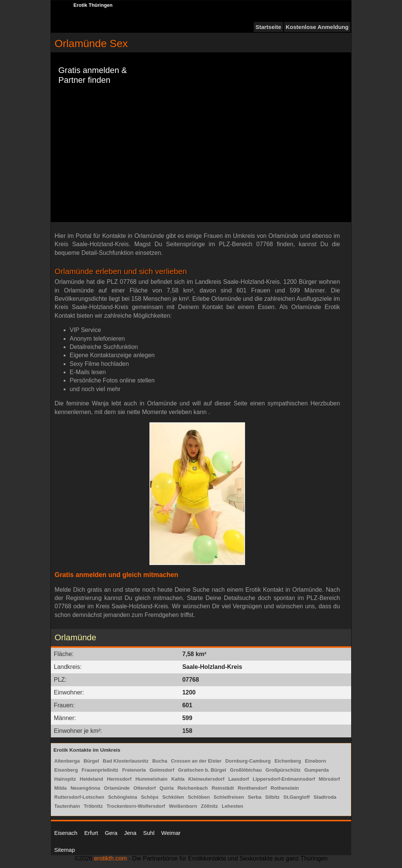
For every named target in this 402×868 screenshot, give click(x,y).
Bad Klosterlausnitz (126, 761)
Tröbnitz (93, 806)
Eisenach (66, 833)
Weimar (171, 833)
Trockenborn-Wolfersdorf (136, 806)
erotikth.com (110, 858)
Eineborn (315, 761)
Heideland (91, 779)
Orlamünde (117, 788)
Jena (130, 833)
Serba (254, 797)
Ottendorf (145, 788)
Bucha (160, 761)
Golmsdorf (162, 770)
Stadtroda (325, 797)
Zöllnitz (210, 806)
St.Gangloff (297, 797)
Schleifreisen (229, 797)
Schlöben (199, 797)
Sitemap (65, 850)
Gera (111, 833)
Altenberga (67, 761)
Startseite (268, 27)
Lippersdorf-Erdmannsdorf (284, 779)
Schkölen (173, 797)
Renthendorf (252, 788)
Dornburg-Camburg (248, 761)
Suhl (149, 833)
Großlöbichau (246, 770)
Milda (60, 788)
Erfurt (91, 833)
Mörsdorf (329, 779)
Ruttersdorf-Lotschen (79, 797)
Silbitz (273, 797)
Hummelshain (152, 779)
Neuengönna (85, 788)
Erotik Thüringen (93, 5)
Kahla (178, 779)
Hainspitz (65, 779)
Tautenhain (67, 806)
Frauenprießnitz (100, 770)
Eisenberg (66, 770)
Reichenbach (193, 788)
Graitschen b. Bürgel (202, 770)
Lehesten (232, 806)
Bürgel (91, 761)
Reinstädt (223, 788)
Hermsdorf (119, 779)
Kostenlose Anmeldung (317, 27)
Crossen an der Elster (196, 761)
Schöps (150, 797)
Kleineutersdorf (206, 779)
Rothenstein (285, 788)
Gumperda (317, 770)
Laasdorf (238, 779)
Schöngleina (123, 797)
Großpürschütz (283, 770)
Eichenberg (288, 761)
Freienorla (134, 770)
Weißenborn (183, 806)
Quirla (167, 788)
